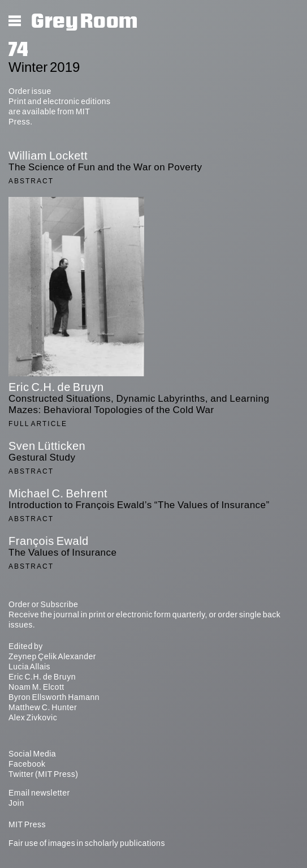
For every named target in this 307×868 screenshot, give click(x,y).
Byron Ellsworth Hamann (54, 697)
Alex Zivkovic (33, 717)
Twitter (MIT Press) (43, 774)
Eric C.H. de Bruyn (42, 677)
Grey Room (85, 22)
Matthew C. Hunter (43, 707)
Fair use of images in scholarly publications (87, 843)
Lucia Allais (29, 667)
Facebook (27, 764)
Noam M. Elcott (36, 687)
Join (16, 803)
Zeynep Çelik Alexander (52, 656)
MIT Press (27, 824)
